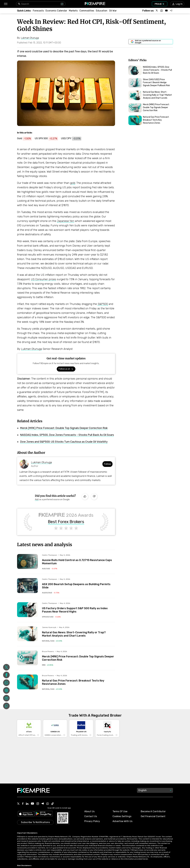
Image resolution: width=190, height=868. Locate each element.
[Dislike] (94, 497)
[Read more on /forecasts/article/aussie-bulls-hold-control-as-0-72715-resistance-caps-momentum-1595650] (27, 561)
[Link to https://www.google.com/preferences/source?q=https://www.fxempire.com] (151, 42)
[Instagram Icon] (38, 804)
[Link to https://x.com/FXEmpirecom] (66, 369)
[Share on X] (6, 667)
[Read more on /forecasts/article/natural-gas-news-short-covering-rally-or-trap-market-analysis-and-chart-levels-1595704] (27, 634)
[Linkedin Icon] (27, 804)
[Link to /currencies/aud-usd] (50, 569)
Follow (107, 464)
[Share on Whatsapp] (6, 683)
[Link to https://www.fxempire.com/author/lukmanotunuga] (30, 38)
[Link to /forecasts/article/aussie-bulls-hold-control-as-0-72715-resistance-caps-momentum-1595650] (79, 560)
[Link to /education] (102, 11)
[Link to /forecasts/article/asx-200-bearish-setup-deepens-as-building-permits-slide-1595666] (79, 584)
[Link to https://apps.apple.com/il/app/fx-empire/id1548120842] (26, 814)
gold (73, 183)
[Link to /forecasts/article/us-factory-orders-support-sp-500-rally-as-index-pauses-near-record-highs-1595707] (79, 608)
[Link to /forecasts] (38, 11)
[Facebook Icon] (23, 804)
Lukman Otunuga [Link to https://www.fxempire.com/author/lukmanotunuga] (41, 462)
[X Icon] (18, 804)
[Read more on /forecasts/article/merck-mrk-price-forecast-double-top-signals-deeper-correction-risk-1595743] (27, 658)
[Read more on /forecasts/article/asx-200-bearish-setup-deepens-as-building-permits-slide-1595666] (27, 586)
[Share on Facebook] (6, 675)
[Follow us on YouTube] (166, 11)
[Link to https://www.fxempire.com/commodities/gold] (26, 139)
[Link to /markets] (73, 11)
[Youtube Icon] (32, 804)
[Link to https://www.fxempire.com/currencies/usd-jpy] (73, 139)
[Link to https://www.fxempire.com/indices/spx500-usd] (48, 139)
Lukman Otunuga (31, 349)
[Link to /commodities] (87, 11)
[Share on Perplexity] (6, 698)
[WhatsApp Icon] (48, 804)
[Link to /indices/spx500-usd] (51, 617)
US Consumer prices (43, 279)
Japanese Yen (66, 221)
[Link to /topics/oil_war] (113, 11)
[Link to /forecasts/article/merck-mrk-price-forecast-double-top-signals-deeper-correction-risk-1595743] (79, 656)
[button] (6, 4)
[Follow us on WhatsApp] (162, 11)
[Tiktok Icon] (53, 804)
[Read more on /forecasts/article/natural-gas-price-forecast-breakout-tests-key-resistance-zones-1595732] (27, 682)
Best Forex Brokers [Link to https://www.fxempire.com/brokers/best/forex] (66, 522)
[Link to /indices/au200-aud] (51, 593)
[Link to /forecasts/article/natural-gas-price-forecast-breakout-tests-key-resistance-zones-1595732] (79, 680)
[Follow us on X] (157, 11)
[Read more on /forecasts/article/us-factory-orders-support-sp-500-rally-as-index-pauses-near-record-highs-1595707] (27, 610)
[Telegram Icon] (43, 804)
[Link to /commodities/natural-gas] (52, 641)
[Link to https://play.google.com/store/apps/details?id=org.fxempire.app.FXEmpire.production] (43, 814)
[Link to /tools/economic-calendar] (56, 11)
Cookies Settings (122, 816)
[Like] (85, 497)
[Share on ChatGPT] (6, 690)
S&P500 (103, 304)
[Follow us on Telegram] (171, 11)
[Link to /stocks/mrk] (48, 665)
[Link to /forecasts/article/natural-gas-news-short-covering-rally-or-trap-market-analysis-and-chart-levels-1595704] (79, 632)
